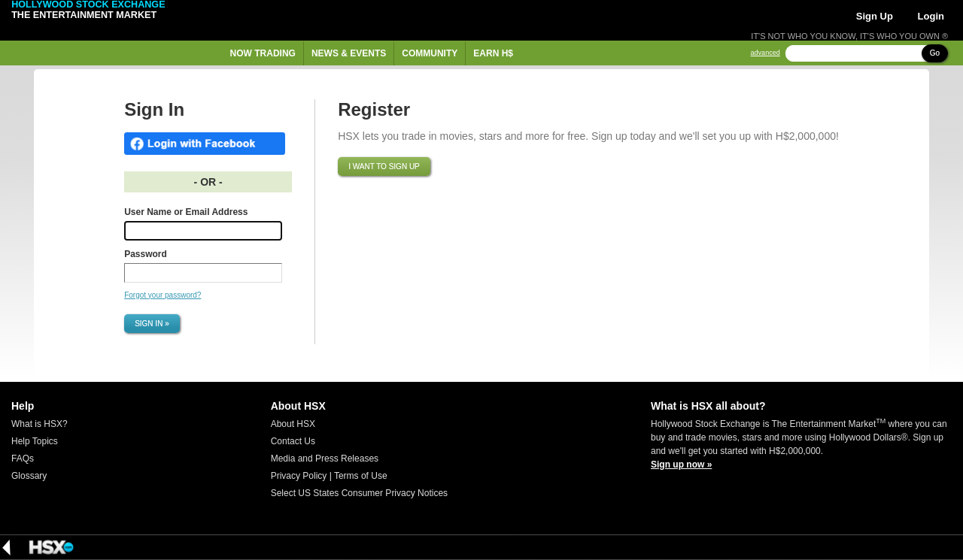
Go (935, 53)
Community (430, 53)
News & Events (349, 53)
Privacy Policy (299, 476)
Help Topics (35, 441)
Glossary (29, 476)
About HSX (293, 424)
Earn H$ (493, 53)
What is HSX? (39, 424)
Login (931, 16)
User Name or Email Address (186, 212)
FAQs (23, 459)
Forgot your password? (163, 295)
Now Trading (263, 53)
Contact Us (293, 441)
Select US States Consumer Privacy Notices (359, 493)
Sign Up (875, 16)
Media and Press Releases (325, 459)
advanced (766, 53)
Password (146, 254)
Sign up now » (681, 465)
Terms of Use (361, 476)
